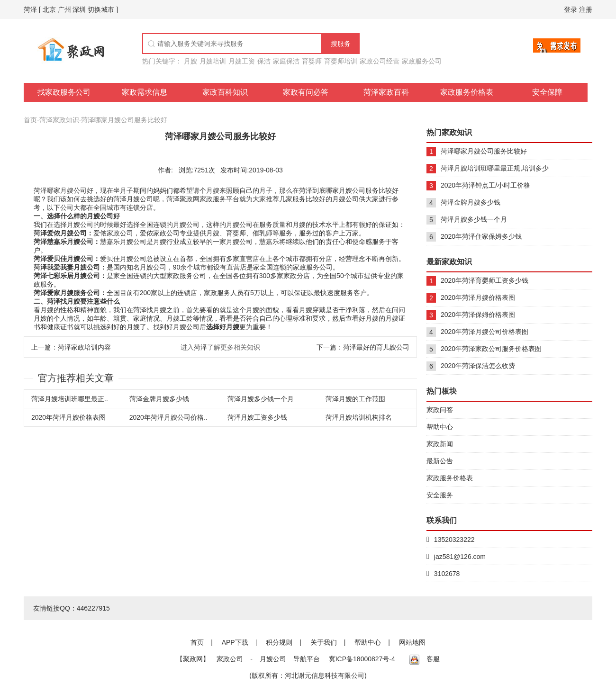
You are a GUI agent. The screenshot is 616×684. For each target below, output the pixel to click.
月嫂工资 (242, 61)
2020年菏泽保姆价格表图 (478, 315)
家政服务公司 (422, 61)
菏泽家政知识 (59, 120)
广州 (64, 9)
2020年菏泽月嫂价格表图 (68, 417)
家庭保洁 (286, 61)
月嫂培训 (213, 61)
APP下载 (235, 642)
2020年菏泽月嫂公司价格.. (168, 417)
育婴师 (312, 61)
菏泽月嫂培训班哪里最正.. (70, 399)
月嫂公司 (273, 659)
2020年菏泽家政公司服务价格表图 (491, 349)
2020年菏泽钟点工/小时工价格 (485, 185)
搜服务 (341, 44)
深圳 (79, 9)
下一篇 (326, 347)
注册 (586, 9)
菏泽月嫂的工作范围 (355, 399)
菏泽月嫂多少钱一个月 (261, 399)
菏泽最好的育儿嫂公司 (376, 347)
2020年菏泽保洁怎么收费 (478, 366)
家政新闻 (440, 444)
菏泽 (30, 9)
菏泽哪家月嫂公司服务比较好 (124, 120)
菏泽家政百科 (386, 92)
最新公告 (440, 461)
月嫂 (190, 61)
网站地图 (412, 642)
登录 (571, 9)
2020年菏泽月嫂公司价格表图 (485, 332)
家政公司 (230, 659)
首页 (30, 120)
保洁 (264, 61)
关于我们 (324, 642)
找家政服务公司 (64, 92)
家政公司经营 (380, 61)
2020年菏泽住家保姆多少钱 (481, 236)
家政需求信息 (145, 92)
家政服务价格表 (467, 92)
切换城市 (101, 9)
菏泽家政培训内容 (84, 347)
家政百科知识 (225, 92)
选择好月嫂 (223, 327)
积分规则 (279, 642)
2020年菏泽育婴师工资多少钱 (485, 280)
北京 (49, 9)
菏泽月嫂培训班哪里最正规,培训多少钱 (495, 171)
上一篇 (41, 347)
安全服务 (440, 495)
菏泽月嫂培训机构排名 (359, 417)
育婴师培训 (341, 61)
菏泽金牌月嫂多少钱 (159, 399)
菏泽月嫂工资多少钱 (257, 417)
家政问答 (440, 410)
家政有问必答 (306, 92)
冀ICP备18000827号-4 (362, 659)
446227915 (93, 608)
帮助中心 (440, 427)
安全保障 (547, 92)
